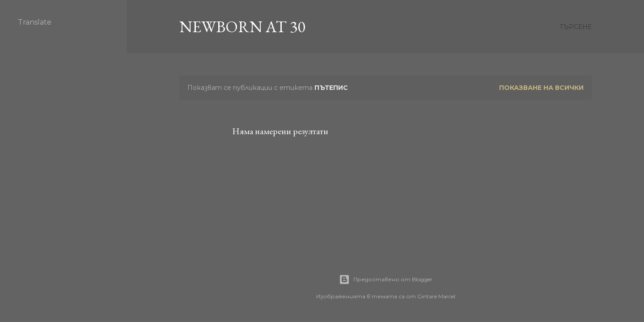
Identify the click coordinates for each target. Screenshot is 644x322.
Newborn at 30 (242, 27)
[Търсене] (576, 27)
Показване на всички (541, 88)
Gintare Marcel (436, 296)
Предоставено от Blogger (386, 280)
